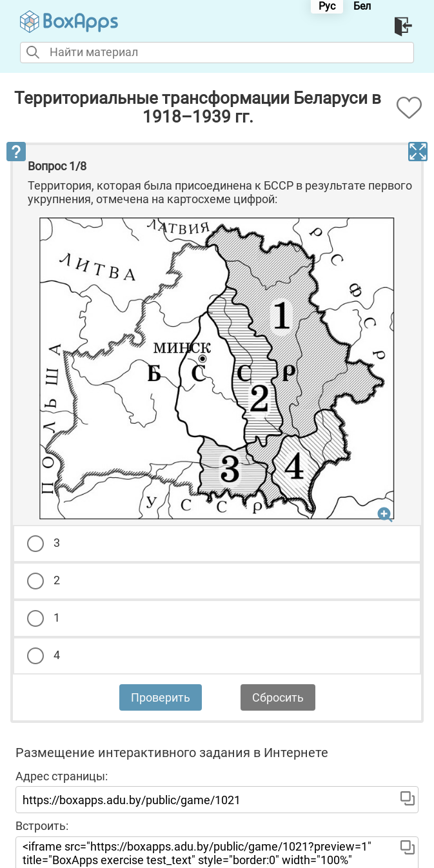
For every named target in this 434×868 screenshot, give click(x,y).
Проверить (161, 697)
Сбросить (278, 697)
